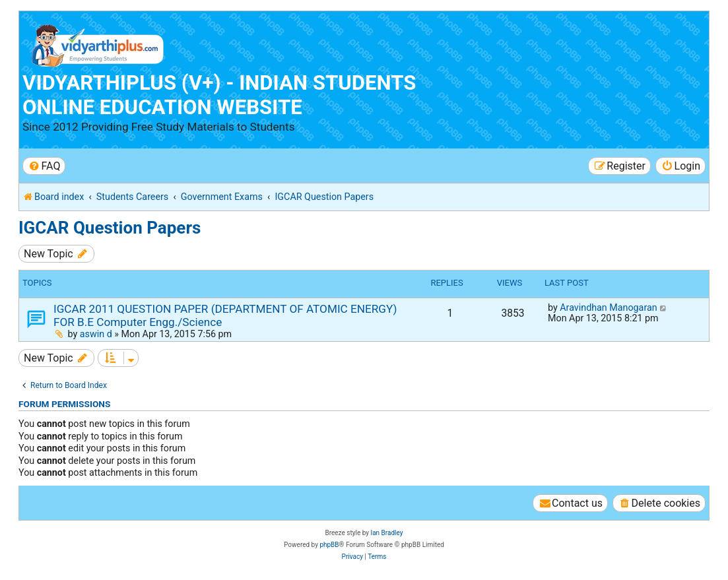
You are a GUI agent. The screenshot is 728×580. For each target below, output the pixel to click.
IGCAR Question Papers (110, 228)
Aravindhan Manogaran (608, 307)
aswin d (96, 334)
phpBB (329, 545)
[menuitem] (44, 166)
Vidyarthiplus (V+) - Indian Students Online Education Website (219, 95)
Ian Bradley (386, 533)
